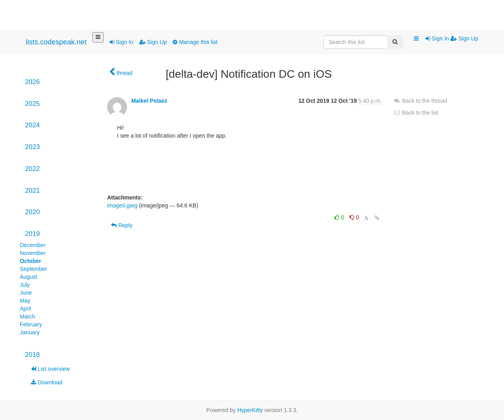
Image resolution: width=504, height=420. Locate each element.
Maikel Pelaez (149, 101)
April (25, 309)
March (28, 316)
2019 (32, 234)
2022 (32, 169)
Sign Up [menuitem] (464, 38)
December (33, 245)
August (29, 277)
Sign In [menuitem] (438, 38)
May (25, 301)
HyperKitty (250, 410)
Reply (122, 225)
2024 (32, 125)
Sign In (121, 42)
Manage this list (195, 42)
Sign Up (153, 42)
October (31, 261)
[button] (416, 39)
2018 (32, 355)
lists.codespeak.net (56, 42)
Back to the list (416, 113)
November (33, 253)
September (33, 269)
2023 (32, 147)
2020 (32, 212)
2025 (32, 104)
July (25, 285)
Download (47, 382)
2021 (32, 191)
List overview (50, 369)
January (30, 332)
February (31, 324)
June (26, 293)
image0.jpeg (122, 205)
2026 (32, 82)
